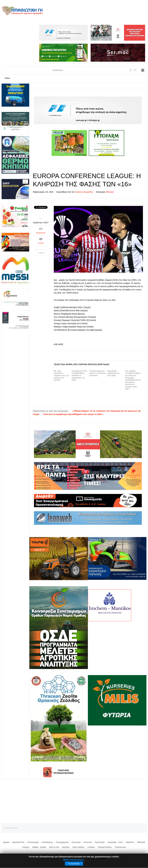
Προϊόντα (130, 842)
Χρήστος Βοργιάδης (84, 192)
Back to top (12, 828)
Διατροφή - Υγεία (115, 842)
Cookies (91, 847)
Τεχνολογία (100, 842)
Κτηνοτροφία (33, 842)
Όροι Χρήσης (78, 847)
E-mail (41, 243)
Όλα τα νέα (54, 847)
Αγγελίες (66, 847)
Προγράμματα (62, 842)
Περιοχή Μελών (105, 847)
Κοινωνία (88, 842)
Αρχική (6, 842)
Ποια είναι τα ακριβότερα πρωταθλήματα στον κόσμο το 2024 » (73, 414)
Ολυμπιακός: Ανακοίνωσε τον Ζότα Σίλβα (113, 373)
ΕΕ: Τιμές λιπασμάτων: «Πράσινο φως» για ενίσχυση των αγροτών (61, 375)
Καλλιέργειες (47, 842)
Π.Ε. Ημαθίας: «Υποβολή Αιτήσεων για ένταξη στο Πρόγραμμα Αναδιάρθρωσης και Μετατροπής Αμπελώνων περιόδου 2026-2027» (133, 380)
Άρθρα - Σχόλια (39, 847)
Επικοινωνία (120, 847)
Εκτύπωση (41, 233)
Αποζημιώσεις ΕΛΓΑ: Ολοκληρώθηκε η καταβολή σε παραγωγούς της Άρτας (80, 375)
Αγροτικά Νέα (18, 842)
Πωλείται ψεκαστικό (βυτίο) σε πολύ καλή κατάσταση (97, 373)
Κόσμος (26, 847)
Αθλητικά (110, 192)
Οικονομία (76, 842)
